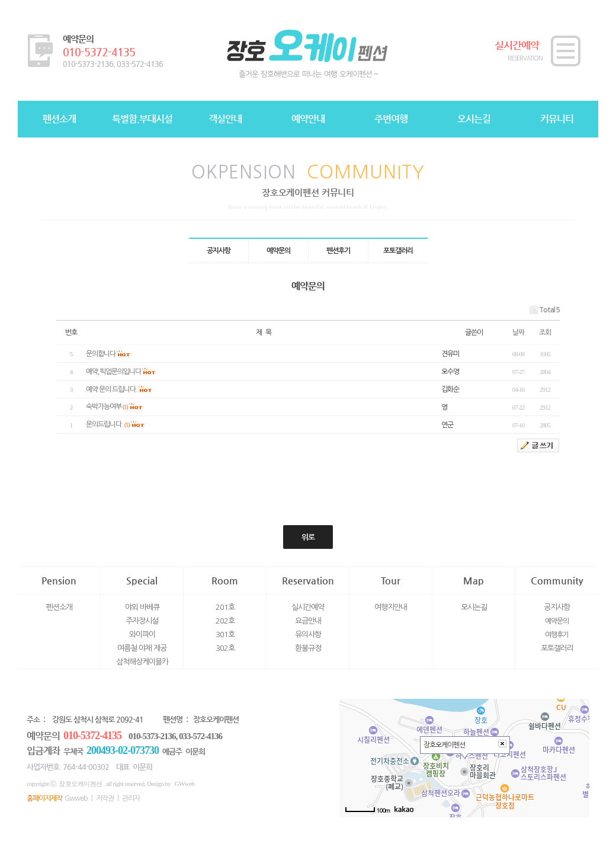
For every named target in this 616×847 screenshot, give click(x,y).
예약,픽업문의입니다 (113, 372)
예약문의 (557, 621)
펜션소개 (59, 607)
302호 (225, 648)
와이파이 (142, 635)
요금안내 (308, 621)
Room (225, 581)
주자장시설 (142, 621)
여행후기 (557, 635)
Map (474, 581)
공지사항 (557, 607)
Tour (391, 581)
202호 (225, 621)
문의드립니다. (105, 424)
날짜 (518, 333)
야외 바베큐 (142, 607)
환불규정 (308, 648)
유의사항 (308, 635)
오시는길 (474, 607)
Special (142, 581)
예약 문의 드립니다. (112, 389)
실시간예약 (308, 607)
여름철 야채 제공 (142, 648)
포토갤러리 (557, 648)
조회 (545, 333)
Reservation (308, 581)
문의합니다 (101, 354)
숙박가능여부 (104, 407)
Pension (59, 581)
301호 (225, 635)
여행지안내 (391, 607)
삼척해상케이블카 (142, 662)
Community (557, 581)
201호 (225, 607)
